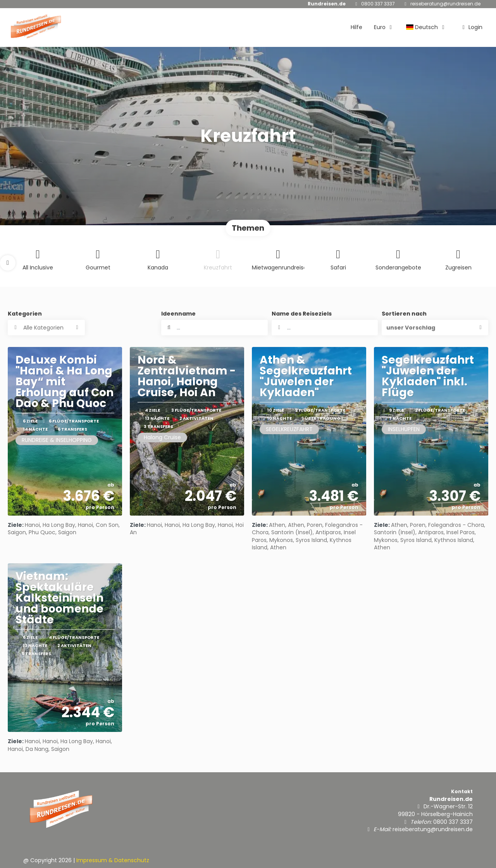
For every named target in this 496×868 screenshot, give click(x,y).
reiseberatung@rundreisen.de (445, 4)
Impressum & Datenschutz (113, 860)
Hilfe (356, 27)
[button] (8, 263)
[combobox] (325, 328)
